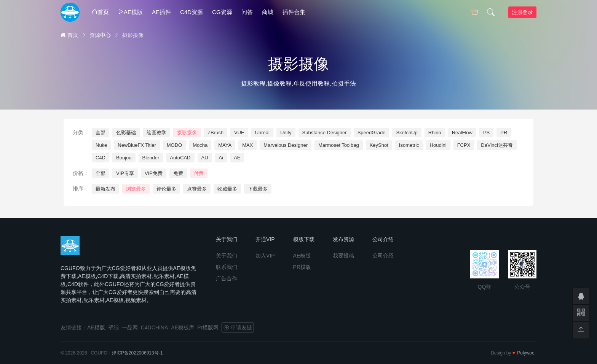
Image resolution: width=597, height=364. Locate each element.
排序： (81, 189)
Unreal (262, 133)
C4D (101, 158)
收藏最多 (227, 189)
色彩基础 (126, 133)
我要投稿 (343, 256)
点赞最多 (197, 189)
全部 (101, 133)
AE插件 (161, 12)
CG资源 (222, 12)
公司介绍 (383, 256)
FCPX (464, 145)
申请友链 (238, 327)
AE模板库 (183, 327)
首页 (100, 12)
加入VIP (265, 256)
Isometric (409, 145)
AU (205, 158)
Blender (151, 158)
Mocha (200, 145)
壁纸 (113, 327)
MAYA (225, 145)
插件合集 (294, 12)
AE (237, 158)
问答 (247, 12)
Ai (221, 158)
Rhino (435, 133)
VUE (239, 133)
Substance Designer (325, 133)
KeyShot (379, 145)
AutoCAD (180, 158)
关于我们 (227, 256)
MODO (174, 145)
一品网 (130, 327)
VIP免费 (154, 173)
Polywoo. (526, 353)
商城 (268, 12)
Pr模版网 (208, 327)
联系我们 (227, 267)
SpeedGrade (372, 133)
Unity (286, 133)
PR (504, 133)
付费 (199, 173)
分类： (81, 132)
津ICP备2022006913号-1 (137, 353)
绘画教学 (156, 133)
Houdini (438, 145)
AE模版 (130, 12)
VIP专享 (125, 173)
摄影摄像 (187, 133)
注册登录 (522, 12)
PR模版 (302, 267)
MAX (247, 145)
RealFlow (462, 133)
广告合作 (227, 278)
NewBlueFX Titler (137, 145)
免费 (178, 173)
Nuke (101, 145)
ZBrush (215, 133)
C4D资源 (192, 12)
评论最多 (166, 189)
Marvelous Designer (286, 145)
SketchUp (407, 133)
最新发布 (105, 189)
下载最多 (258, 189)
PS (486, 133)
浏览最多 (136, 189)
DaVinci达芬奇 (497, 145)
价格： (81, 173)
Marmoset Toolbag (339, 145)
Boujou (124, 158)
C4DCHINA (155, 327)
